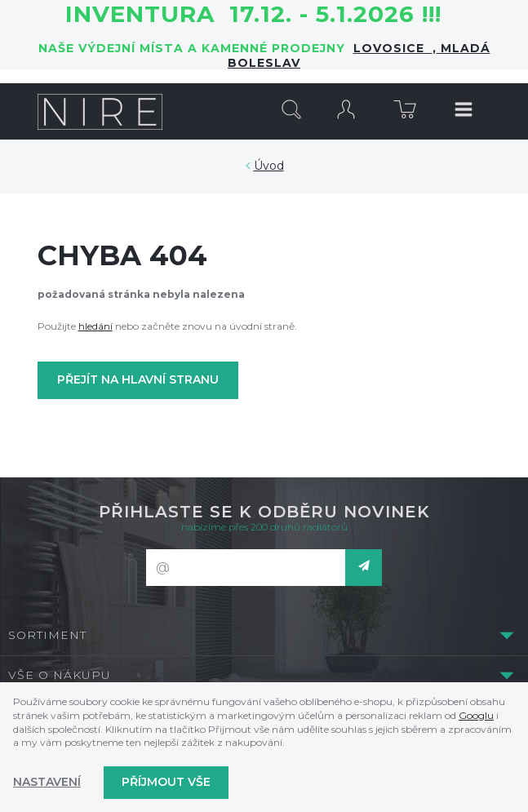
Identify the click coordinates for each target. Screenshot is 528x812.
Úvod (269, 166)
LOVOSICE (393, 48)
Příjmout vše (166, 782)
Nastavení (47, 782)
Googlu (476, 715)
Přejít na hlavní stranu (138, 379)
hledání (95, 326)
